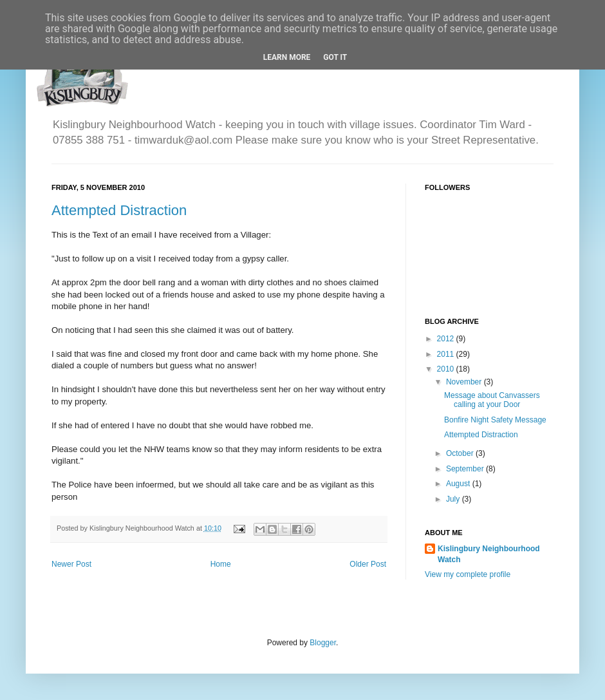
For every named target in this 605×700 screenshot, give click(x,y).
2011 (447, 354)
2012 (447, 339)
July (454, 499)
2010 (447, 369)
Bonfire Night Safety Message (495, 420)
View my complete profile (468, 574)
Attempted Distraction (119, 210)
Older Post (368, 564)
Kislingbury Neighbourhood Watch (489, 554)
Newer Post (71, 564)
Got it (335, 57)
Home (221, 564)
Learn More (287, 57)
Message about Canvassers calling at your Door (492, 400)
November (465, 382)
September (466, 469)
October (461, 453)
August (459, 484)
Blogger (323, 643)
